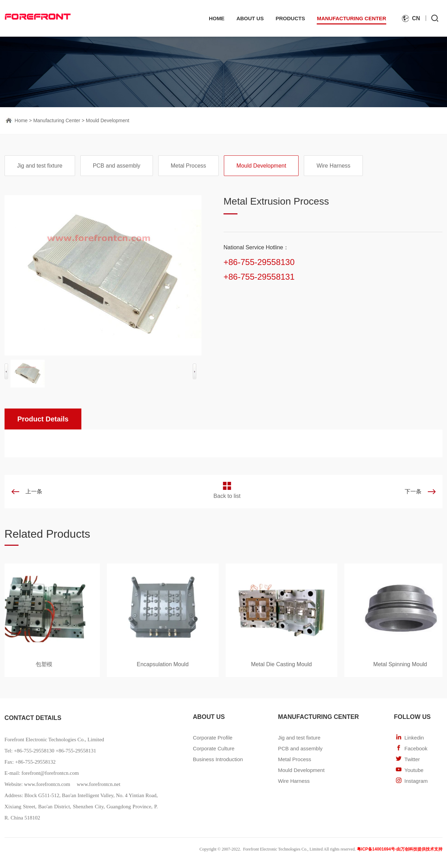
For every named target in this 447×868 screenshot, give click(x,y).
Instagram (416, 781)
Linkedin (414, 738)
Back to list (227, 496)
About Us (250, 18)
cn (416, 18)
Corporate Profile (212, 738)
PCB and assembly (117, 166)
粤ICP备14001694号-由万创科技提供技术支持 (400, 849)
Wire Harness (333, 166)
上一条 (34, 491)
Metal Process (188, 166)
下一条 (413, 491)
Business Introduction (218, 759)
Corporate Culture (214, 748)
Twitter (412, 759)
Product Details (43, 419)
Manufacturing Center (351, 18)
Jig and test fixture (40, 166)
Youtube (414, 770)
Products (290, 18)
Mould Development (108, 120)
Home (217, 18)
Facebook (416, 748)
